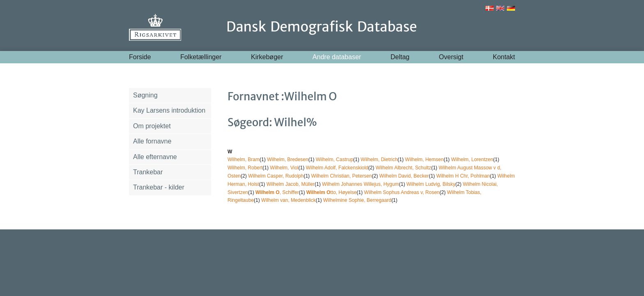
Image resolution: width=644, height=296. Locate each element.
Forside (140, 57)
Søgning (145, 95)
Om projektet (152, 126)
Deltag (400, 57)
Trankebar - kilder (159, 187)
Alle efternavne (155, 157)
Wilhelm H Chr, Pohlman (463, 176)
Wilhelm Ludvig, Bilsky (431, 184)
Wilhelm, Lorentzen (472, 160)
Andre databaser (337, 57)
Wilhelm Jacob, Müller (291, 184)
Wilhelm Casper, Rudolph (276, 176)
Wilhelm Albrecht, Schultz (404, 168)
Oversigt (451, 57)
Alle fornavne (152, 141)
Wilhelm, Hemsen (424, 160)
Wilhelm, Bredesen (288, 160)
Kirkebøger (267, 57)
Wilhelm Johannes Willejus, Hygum (360, 184)
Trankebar (148, 172)
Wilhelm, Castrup (335, 160)
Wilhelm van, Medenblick (289, 200)
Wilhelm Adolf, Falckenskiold (337, 168)
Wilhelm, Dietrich (379, 160)
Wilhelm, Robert (245, 168)
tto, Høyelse (332, 192)
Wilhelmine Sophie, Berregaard (357, 200)
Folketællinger (201, 57)
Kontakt (504, 57)
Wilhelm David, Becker (404, 176)
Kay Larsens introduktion (169, 110)
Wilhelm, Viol (284, 168)
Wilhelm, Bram (244, 160)
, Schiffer (277, 192)
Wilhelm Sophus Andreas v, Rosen (402, 192)
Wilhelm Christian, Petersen (341, 176)
